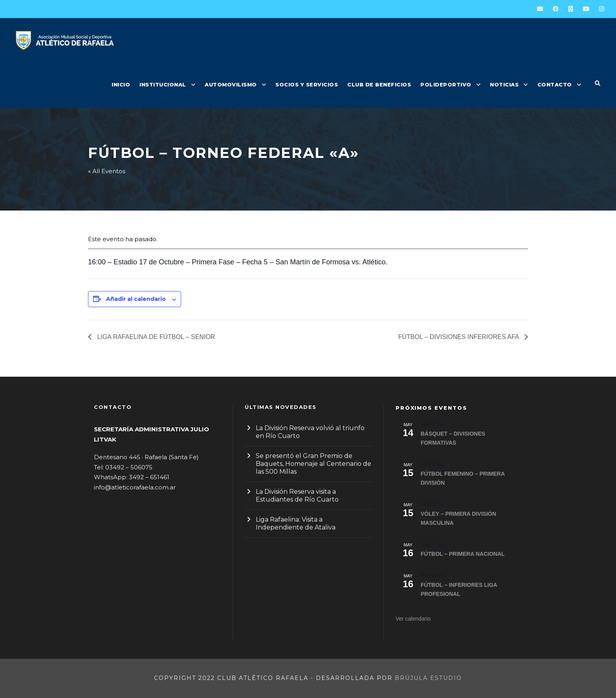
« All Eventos (107, 171)
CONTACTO (555, 84)
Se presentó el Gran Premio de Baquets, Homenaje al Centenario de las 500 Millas (313, 464)
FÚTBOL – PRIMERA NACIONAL (463, 554)
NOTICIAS (504, 84)
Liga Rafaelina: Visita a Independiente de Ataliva (296, 523)
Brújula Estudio (428, 678)
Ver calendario (413, 619)
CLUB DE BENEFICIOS (379, 84)
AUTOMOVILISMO (231, 84)
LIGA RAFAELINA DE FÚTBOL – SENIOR (155, 337)
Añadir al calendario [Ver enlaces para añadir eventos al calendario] (136, 299)
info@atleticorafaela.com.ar (135, 487)
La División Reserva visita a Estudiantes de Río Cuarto (297, 496)
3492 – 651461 (149, 477)
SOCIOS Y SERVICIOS (307, 84)
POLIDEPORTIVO (446, 84)
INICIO (121, 84)
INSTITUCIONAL (163, 84)
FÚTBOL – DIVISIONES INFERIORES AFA (459, 337)
